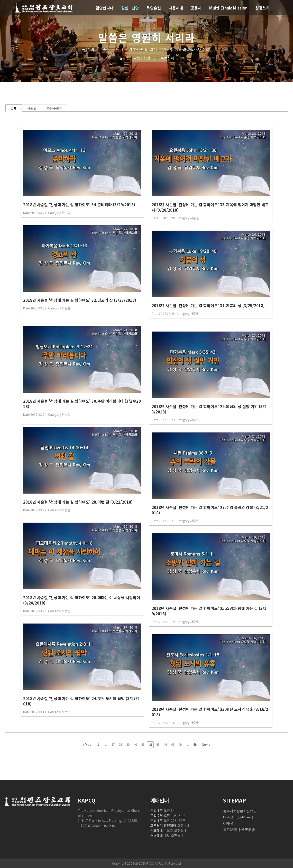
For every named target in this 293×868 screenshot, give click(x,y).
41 (143, 745)
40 (135, 745)
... (106, 745)
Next (206, 745)
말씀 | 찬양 (138, 58)
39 (128, 745)
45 (173, 745)
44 (165, 745)
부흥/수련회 (54, 108)
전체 (14, 108)
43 (158, 745)
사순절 (31, 108)
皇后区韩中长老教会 (239, 829)
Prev (87, 745)
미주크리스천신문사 (238, 817)
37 (113, 745)
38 (120, 745)
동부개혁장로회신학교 (240, 811)
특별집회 (164, 58)
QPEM (228, 823)
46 (180, 745)
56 (195, 745)
